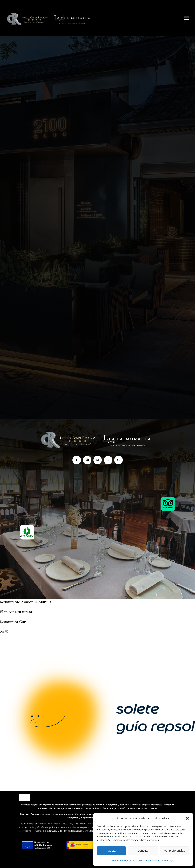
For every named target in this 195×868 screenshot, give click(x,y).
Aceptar (112, 851)
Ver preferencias (175, 851)
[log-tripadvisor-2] (168, 498)
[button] (187, 818)
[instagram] (87, 460)
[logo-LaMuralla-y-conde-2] (50, 9)
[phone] (119, 460)
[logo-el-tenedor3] (27, 526)
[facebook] (77, 460)
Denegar (143, 851)
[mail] (108, 460)
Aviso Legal (168, 860)
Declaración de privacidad (147, 860)
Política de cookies (122, 860)
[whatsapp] (98, 460)
